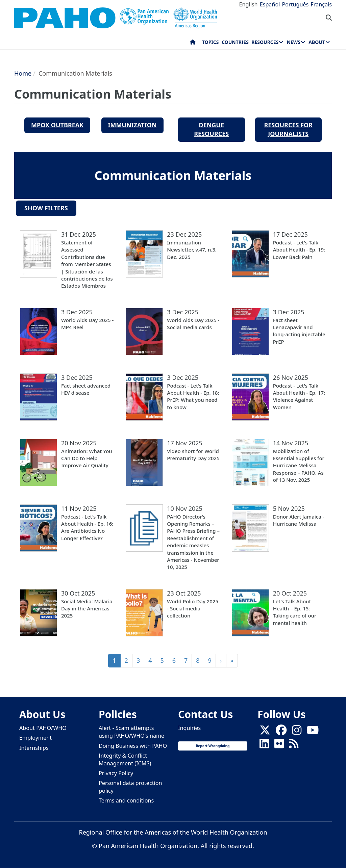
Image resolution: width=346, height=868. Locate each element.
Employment (35, 738)
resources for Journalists (288, 129)
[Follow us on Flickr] (279, 746)
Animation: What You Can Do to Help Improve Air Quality (87, 458)
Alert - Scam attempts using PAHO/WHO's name (131, 732)
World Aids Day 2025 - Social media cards (193, 324)
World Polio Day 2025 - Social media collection (193, 609)
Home (23, 73)
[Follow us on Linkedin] (264, 746)
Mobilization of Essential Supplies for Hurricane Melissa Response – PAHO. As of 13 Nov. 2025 (299, 466)
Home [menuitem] (193, 44)
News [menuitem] (294, 42)
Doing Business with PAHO (133, 746)
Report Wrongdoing (213, 746)
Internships (34, 748)
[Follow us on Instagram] (297, 732)
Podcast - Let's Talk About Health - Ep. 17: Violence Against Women (299, 396)
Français (321, 4)
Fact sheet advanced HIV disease (86, 389)
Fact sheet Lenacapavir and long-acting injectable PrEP (299, 331)
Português (295, 4)
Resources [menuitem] (265, 42)
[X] (265, 732)
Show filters (46, 208)
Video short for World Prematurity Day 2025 (193, 455)
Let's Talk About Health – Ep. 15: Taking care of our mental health (295, 612)
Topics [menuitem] (211, 42)
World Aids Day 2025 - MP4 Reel (87, 324)
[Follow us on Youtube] (313, 732)
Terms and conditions (126, 800)
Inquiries (189, 728)
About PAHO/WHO (43, 728)
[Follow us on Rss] (294, 746)
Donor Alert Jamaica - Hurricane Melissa (299, 520)
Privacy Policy (116, 773)
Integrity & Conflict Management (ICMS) (125, 759)
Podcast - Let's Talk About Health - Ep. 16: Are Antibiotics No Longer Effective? (87, 527)
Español (270, 4)
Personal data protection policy (130, 787)
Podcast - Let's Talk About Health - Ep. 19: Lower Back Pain (299, 250)
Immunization (132, 125)
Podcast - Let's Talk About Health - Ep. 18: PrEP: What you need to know (193, 396)
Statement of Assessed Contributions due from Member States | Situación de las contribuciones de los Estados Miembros (87, 264)
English (249, 4)
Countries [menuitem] (235, 42)
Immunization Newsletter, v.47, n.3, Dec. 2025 (192, 250)
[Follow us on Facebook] (281, 732)
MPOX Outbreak (57, 125)
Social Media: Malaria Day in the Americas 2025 (87, 609)
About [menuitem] (317, 42)
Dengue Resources (211, 129)
